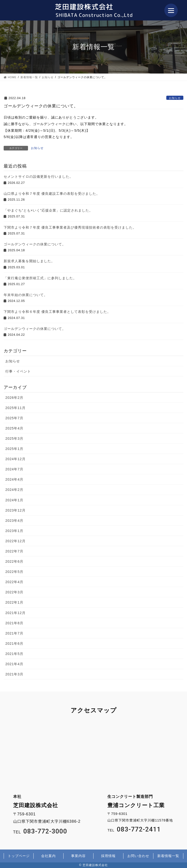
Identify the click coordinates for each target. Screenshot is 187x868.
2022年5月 (14, 572)
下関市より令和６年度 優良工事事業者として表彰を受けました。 (57, 312)
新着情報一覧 (168, 856)
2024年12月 (15, 459)
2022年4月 (14, 582)
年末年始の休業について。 (26, 295)
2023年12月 (15, 510)
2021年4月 (14, 664)
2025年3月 (14, 439)
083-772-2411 (139, 829)
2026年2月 (14, 398)
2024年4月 (14, 479)
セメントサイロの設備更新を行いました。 (38, 177)
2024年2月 (14, 490)
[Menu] (171, 10)
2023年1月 (14, 531)
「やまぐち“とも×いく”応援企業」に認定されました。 (48, 210)
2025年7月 (14, 418)
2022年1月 (14, 602)
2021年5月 (14, 654)
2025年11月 (15, 408)
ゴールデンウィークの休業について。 (35, 244)
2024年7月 (14, 469)
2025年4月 (14, 428)
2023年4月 (14, 521)
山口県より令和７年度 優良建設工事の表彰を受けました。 (52, 194)
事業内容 (78, 856)
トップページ (19, 856)
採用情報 (108, 856)
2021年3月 (14, 674)
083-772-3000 (45, 831)
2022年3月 (14, 592)
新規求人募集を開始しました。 (29, 261)
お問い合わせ (138, 856)
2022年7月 (14, 551)
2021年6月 (14, 644)
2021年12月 (15, 613)
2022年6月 (14, 561)
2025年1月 (14, 449)
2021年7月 (14, 633)
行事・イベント (18, 371)
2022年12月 (15, 541)
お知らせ (175, 98)
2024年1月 (14, 500)
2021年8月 (14, 623)
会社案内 (48, 856)
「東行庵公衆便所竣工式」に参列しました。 (40, 278)
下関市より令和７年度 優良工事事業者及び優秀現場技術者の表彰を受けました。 (70, 227)
